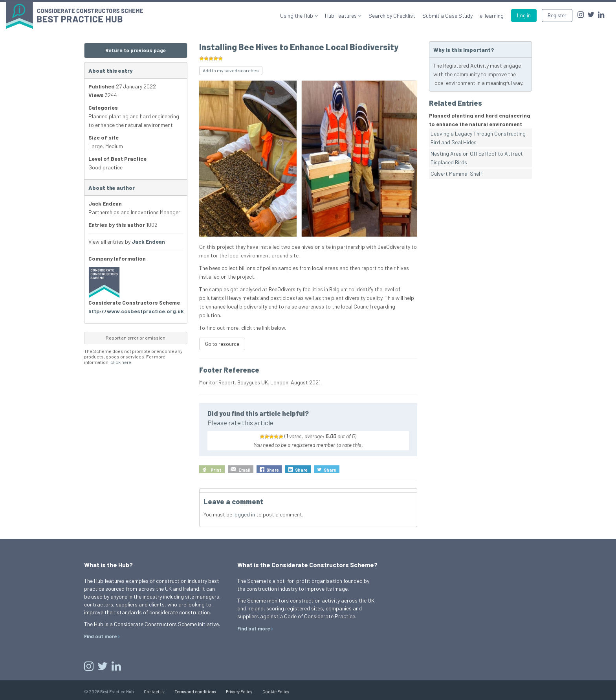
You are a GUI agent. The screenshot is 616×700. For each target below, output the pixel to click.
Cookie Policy (276, 692)
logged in (244, 514)
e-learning (492, 16)
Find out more (100, 636)
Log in (524, 15)
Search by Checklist (392, 16)
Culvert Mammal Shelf (456, 174)
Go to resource (222, 344)
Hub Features (341, 16)
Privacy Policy (239, 692)
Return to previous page (136, 50)
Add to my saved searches (231, 70)
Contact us (154, 692)
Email (244, 470)
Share (273, 470)
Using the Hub (297, 16)
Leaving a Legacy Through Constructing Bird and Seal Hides (478, 138)
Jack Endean (148, 242)
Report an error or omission (136, 338)
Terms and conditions (195, 692)
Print (216, 470)
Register (557, 15)
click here (121, 362)
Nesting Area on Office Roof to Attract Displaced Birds (477, 158)
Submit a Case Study (447, 16)
